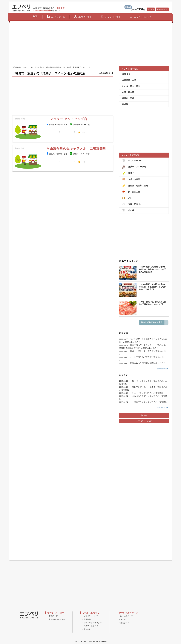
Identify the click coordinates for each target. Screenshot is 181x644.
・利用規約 (86, 619)
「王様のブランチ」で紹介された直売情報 (149, 402)
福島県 (52, 67)
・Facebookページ (126, 616)
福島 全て (126, 74)
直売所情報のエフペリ (20, 67)
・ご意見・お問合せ (90, 626)
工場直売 (56, 17)
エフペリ (140, 17)
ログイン (151, 9)
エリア (83, 17)
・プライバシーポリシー (92, 623)
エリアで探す (34, 67)
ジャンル (111, 17)
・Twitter (122, 619)
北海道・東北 (44, 67)
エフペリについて (144, 421)
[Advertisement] (91, 44)
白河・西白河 (128, 92)
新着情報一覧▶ (163, 369)
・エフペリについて (90, 616)
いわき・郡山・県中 (131, 86)
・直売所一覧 (52, 616)
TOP (35, 16)
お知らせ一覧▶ (163, 407)
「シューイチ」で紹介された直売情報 (147, 393)
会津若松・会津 (129, 80)
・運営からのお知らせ (56, 619)
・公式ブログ (124, 623)
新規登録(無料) (162, 9)
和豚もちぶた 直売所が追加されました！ (148, 363)
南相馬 (125, 104)
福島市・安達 (61, 67)
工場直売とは (144, 415)
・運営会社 (86, 629)
